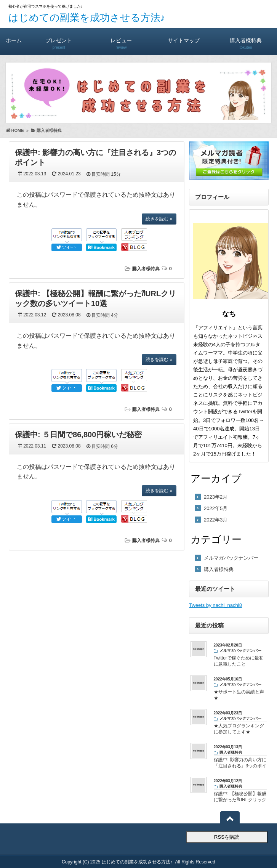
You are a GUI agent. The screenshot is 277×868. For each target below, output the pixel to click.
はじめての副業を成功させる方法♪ (87, 18)
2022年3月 (216, 520)
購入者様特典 (246, 40)
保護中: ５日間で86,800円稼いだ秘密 (78, 435)
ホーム (14, 40)
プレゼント (59, 40)
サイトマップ (184, 40)
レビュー (121, 40)
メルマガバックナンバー (231, 558)
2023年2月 (216, 497)
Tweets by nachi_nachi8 (215, 605)
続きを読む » (159, 219)
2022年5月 (216, 508)
